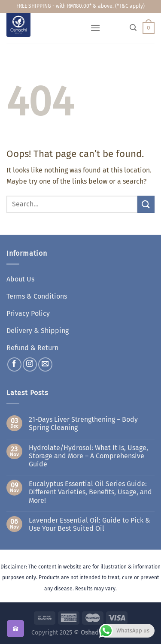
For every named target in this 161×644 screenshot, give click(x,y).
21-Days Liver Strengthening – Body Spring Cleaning (83, 423)
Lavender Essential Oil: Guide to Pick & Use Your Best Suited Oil (90, 524)
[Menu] (95, 28)
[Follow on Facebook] (14, 364)
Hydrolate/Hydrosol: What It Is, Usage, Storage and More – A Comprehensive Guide (88, 456)
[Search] (133, 28)
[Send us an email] (45, 364)
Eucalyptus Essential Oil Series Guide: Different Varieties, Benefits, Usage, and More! (90, 492)
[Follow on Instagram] (30, 364)
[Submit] (146, 204)
